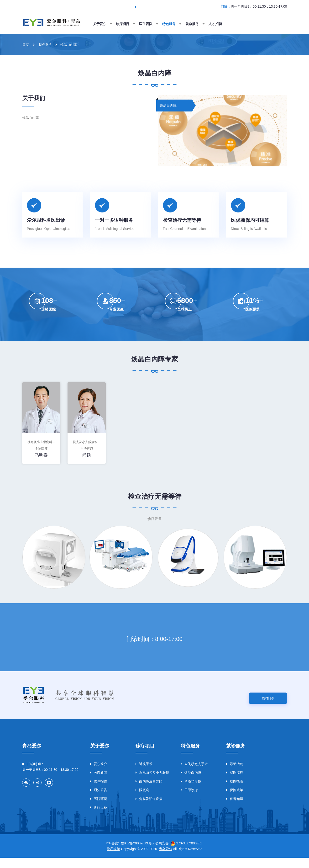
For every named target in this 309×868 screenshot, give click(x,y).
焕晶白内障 (71, 45)
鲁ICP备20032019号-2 (138, 853)
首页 (26, 45)
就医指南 (235, 792)
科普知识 (235, 809)
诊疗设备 (99, 818)
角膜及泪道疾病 (149, 809)
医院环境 (99, 809)
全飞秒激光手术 (194, 774)
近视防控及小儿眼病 (152, 783)
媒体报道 (99, 792)
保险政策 (235, 800)
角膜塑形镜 (191, 792)
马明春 (41, 460)
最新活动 (235, 774)
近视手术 (144, 774)
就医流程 (235, 783)
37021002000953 (189, 853)
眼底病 (142, 800)
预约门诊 (268, 707)
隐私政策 (113, 859)
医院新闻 (99, 783)
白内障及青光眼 (149, 792)
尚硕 (87, 460)
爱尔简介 (99, 774)
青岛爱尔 (166, 859)
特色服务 (46, 45)
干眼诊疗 (189, 800)
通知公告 (99, 800)
